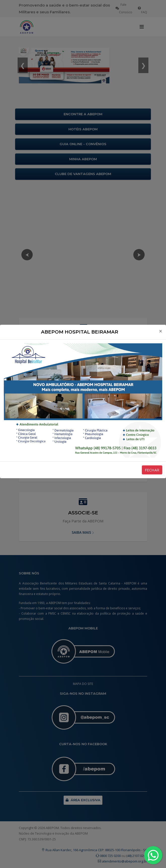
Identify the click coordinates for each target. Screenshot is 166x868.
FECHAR (152, 470)
